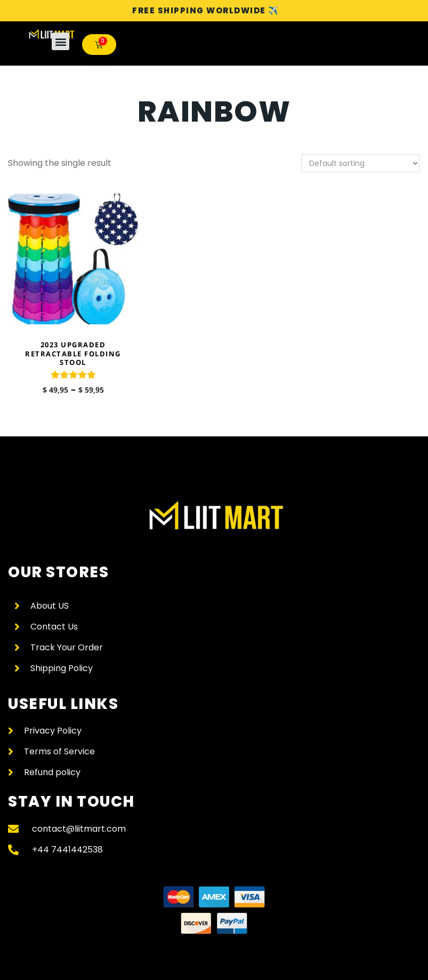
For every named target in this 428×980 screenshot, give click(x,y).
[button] (60, 41)
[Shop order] (361, 163)
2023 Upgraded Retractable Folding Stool (73, 354)
